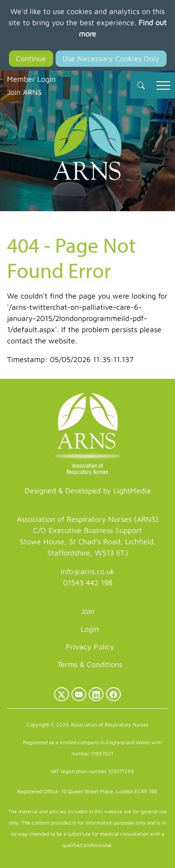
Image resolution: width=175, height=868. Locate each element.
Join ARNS (24, 92)
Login (90, 629)
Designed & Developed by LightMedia (88, 491)
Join (87, 611)
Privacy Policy (90, 647)
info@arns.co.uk (87, 571)
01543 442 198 (88, 583)
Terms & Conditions (90, 664)
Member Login (31, 79)
